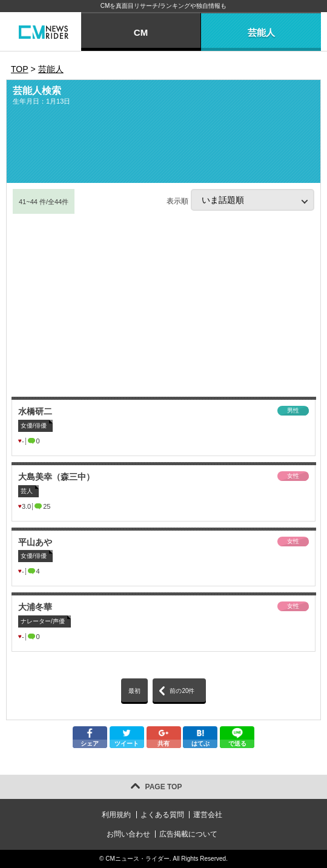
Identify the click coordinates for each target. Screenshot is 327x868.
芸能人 (261, 32)
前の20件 (182, 691)
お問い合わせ (128, 834)
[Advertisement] (163, 306)
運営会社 (208, 815)
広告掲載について (188, 834)
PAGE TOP (164, 787)
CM (141, 32)
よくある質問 (162, 815)
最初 (134, 691)
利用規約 (116, 815)
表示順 (240, 200)
